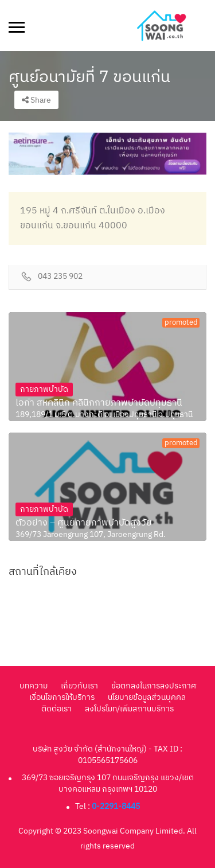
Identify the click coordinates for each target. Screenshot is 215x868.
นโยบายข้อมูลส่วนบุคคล (147, 697)
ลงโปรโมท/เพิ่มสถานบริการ (129, 709)
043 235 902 (60, 277)
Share (36, 100)
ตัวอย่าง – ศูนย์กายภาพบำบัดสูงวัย (84, 523)
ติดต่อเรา (56, 709)
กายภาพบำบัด (44, 389)
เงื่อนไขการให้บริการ (62, 697)
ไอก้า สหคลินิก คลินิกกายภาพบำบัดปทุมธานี (99, 403)
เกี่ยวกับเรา (79, 686)
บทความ (34, 686)
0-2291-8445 (116, 806)
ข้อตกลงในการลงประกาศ (154, 686)
